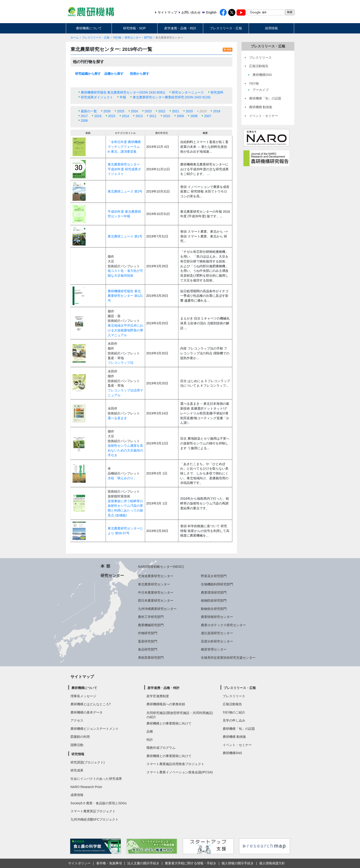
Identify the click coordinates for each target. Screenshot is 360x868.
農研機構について (89, 28)
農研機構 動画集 (234, 737)
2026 (107, 111)
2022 (162, 111)
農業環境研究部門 (214, 592)
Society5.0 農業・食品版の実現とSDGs (99, 803)
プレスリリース (234, 696)
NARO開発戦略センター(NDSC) (161, 567)
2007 (208, 116)
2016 (98, 116)
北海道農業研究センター (156, 576)
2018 (217, 111)
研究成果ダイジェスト (97, 97)
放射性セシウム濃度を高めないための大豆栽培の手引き (125, 450)
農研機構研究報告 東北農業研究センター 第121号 (125, 296)
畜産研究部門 (148, 641)
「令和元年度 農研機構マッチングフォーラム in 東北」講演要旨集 (124, 147)
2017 (84, 116)
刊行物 (117, 38)
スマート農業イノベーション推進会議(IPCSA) (180, 772)
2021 (176, 111)
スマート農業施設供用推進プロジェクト (175, 764)
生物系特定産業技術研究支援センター (228, 658)
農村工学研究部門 (151, 617)
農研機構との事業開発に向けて (169, 723)
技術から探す (140, 74)
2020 (189, 111)
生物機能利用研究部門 (217, 584)
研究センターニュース (188, 92)
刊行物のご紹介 (234, 712)
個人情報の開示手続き (238, 863)
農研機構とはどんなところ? (91, 704)
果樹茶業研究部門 (151, 658)
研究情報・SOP (134, 28)
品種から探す (114, 74)
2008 (194, 116)
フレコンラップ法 (121, 363)
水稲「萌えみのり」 (122, 478)
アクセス (77, 720)
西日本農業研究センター (156, 601)
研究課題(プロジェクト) (88, 762)
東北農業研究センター (154, 584)
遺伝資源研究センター (217, 633)
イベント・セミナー (237, 745)
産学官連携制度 (158, 696)
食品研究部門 (148, 649)
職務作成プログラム (161, 748)
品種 (150, 731)
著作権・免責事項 (109, 863)
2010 (167, 116)
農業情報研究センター (217, 617)
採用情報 (271, 28)
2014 (125, 116)
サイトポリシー (79, 863)
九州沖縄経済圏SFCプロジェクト (95, 819)
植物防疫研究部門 (214, 601)
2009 (180, 116)
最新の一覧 (89, 111)
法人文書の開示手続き (143, 863)
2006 (84, 121)
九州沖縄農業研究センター (157, 609)
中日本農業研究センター (156, 592)
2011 (153, 116)
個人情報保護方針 (272, 863)
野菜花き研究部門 (214, 576)
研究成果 (77, 770)
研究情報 (78, 754)
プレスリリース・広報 (226, 28)
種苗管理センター (214, 649)
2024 (134, 111)
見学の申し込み (234, 720)
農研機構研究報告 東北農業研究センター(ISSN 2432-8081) (123, 92)
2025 (121, 111)
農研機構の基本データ (87, 712)
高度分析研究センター (217, 641)
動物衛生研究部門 (214, 609)
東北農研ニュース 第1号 (125, 236)
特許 (150, 740)
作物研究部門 (148, 633)
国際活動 (77, 745)
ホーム (75, 38)
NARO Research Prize (86, 787)
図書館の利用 (80, 737)
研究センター (112, 576)
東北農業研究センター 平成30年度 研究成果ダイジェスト (124, 169)
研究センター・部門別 (138, 38)
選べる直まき (117, 418)
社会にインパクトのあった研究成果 (96, 779)
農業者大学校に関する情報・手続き (191, 863)
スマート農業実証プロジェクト (93, 811)
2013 (139, 116)
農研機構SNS (232, 753)
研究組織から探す (88, 74)
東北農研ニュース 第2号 (125, 191)
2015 (112, 116)
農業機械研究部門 (151, 625)
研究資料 (217, 92)
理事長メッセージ (83, 696)
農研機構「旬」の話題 (239, 729)
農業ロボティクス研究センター (223, 625)
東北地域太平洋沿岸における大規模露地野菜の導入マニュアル (125, 330)
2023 (148, 111)
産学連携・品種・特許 (180, 28)
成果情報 (77, 795)
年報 (123, 97)
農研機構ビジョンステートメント (95, 729)
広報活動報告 (232, 704)
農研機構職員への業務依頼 (166, 704)
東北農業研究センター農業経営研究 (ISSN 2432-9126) (172, 97)
